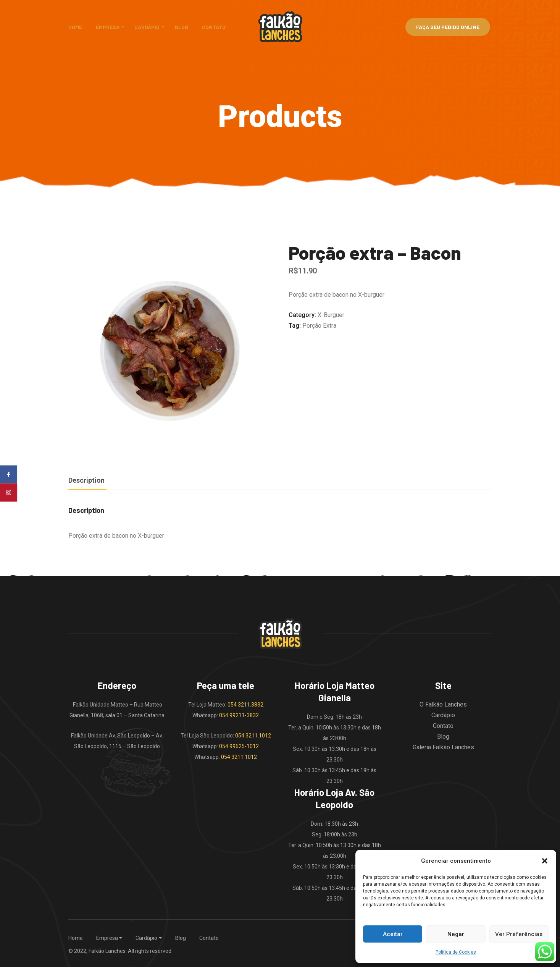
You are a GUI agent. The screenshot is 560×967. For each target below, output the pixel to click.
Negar (456, 934)
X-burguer (331, 315)
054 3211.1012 (253, 736)
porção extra (319, 326)
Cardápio (147, 27)
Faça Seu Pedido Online (448, 27)
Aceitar (393, 934)
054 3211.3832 (245, 705)
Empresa (108, 27)
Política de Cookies (456, 952)
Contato (214, 27)
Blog (182, 27)
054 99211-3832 (239, 715)
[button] (545, 861)
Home (75, 27)
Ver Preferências (519, 934)
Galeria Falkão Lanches (443, 747)
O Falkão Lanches (443, 704)
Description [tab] (86, 480)
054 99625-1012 (239, 746)
